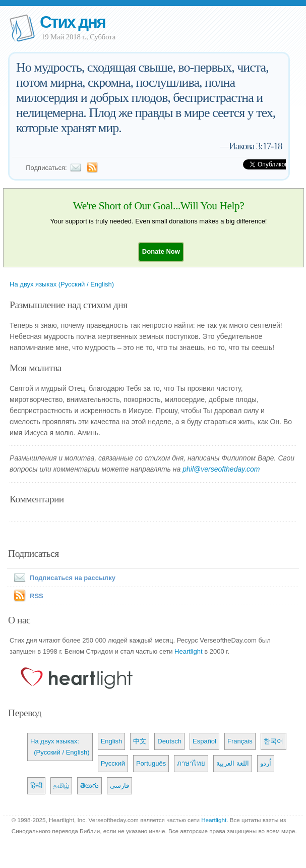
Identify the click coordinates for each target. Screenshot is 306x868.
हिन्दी (36, 786)
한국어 (273, 741)
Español (204, 741)
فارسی (119, 786)
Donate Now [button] (161, 251)
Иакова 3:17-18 (255, 146)
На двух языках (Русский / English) (62, 284)
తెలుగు (89, 786)
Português (151, 763)
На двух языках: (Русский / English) (60, 747)
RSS (37, 596)
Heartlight (189, 651)
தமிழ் (61, 786)
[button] (161, 251)
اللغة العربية (233, 763)
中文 (140, 741)
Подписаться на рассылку (63, 578)
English (112, 741)
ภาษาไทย (191, 763)
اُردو (266, 763)
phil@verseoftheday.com (221, 469)
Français (240, 741)
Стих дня (72, 22)
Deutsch (169, 741)
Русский (113, 763)
